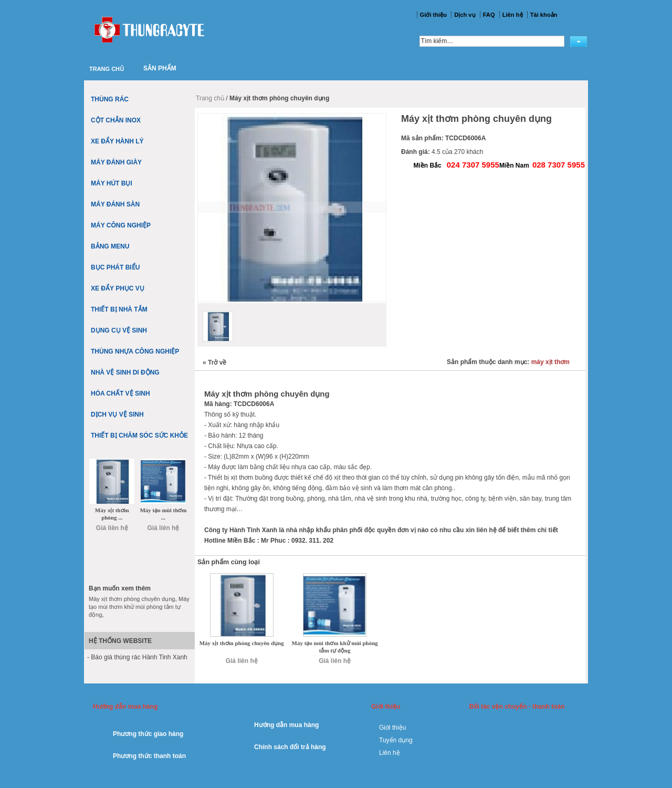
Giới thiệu (392, 728)
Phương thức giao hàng (148, 734)
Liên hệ (390, 753)
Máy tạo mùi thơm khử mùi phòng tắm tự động (335, 647)
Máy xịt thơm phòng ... (112, 514)
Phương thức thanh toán (149, 756)
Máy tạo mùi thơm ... (163, 514)
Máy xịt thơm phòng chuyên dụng (242, 643)
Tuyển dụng (396, 740)
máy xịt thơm (550, 362)
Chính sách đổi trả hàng (290, 747)
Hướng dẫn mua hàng (286, 725)
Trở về (214, 362)
